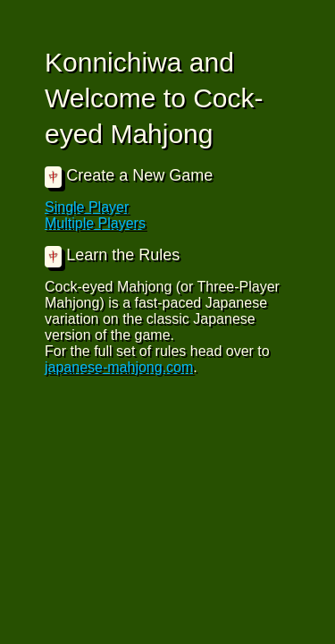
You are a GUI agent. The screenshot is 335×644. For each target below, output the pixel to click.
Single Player (87, 207)
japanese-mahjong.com (119, 367)
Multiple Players (95, 223)
